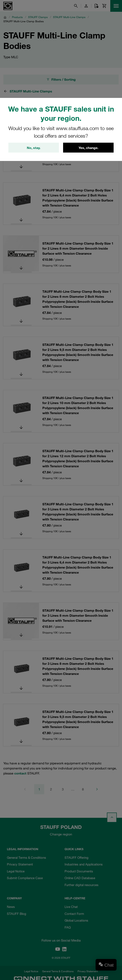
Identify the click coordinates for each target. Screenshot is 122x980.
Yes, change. (88, 148)
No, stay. (34, 148)
